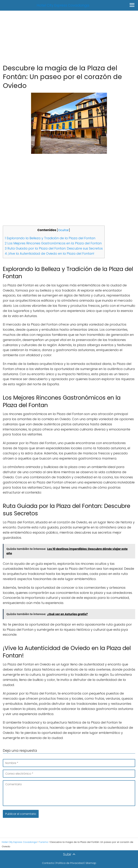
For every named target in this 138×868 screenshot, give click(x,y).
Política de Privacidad (70, 863)
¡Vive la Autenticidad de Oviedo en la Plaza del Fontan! (49, 254)
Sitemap (91, 863)
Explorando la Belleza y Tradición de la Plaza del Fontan (50, 238)
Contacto (48, 863)
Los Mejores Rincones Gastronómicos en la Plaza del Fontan (53, 243)
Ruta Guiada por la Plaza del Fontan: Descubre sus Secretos (54, 248)
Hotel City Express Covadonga (63, 5)
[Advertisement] (69, 37)
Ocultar (63, 230)
